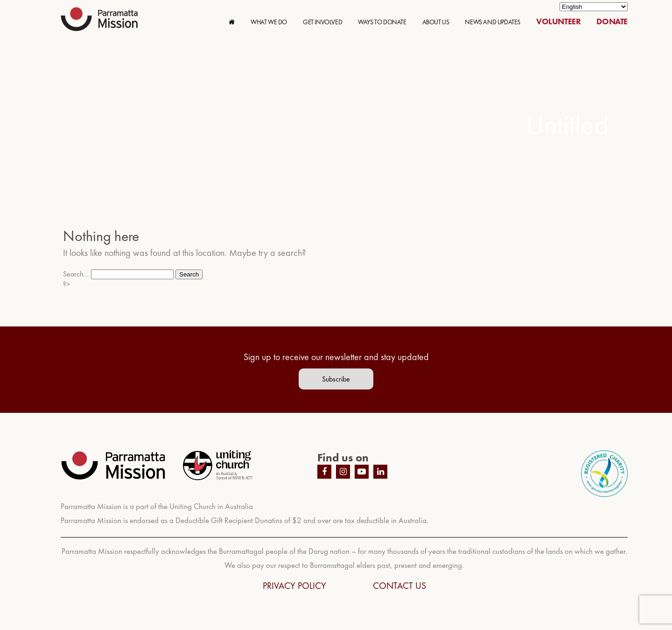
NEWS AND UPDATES (493, 22)
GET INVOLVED (322, 22)
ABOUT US (436, 22)
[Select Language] (594, 7)
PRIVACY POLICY (294, 586)
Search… (76, 274)
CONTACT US (399, 586)
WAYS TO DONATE (382, 22)
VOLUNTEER (558, 21)
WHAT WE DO (269, 22)
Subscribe (336, 379)
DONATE (612, 21)
